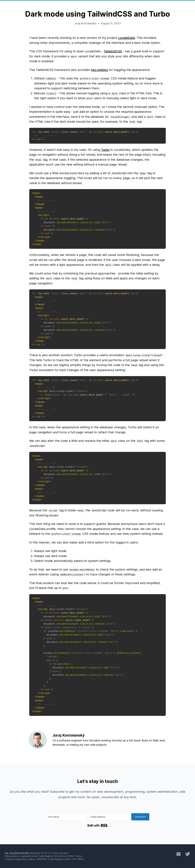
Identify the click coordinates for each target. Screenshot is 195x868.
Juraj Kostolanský (85, 23)
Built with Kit (98, 825)
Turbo (105, 150)
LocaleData (127, 38)
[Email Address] (109, 817)
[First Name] (66, 817)
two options (99, 70)
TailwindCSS (113, 51)
